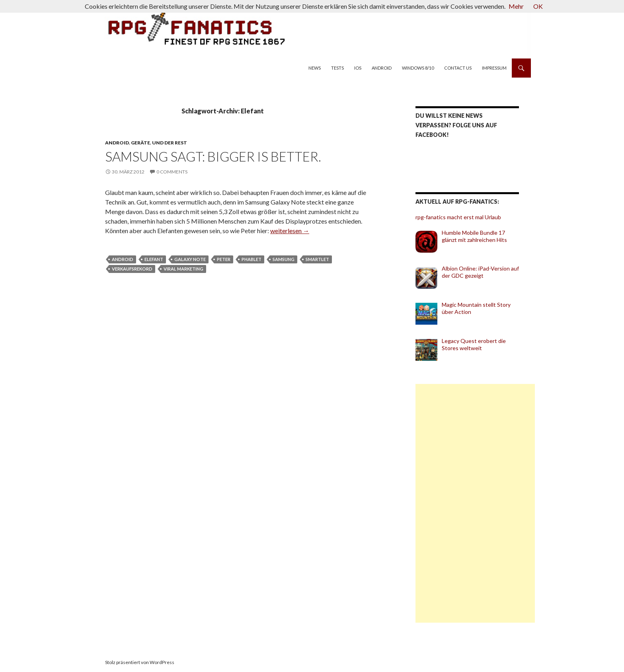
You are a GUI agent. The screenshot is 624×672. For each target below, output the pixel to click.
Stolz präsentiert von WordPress (140, 662)
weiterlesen (290, 231)
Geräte (140, 143)
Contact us (458, 68)
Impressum (494, 68)
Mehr (516, 6)
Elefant (154, 259)
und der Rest (170, 143)
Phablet (252, 259)
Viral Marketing (183, 269)
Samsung (284, 259)
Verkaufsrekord (132, 269)
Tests (337, 68)
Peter (224, 259)
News (315, 68)
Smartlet (317, 259)
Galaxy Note (190, 259)
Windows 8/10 (418, 68)
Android (382, 68)
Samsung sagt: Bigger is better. (213, 156)
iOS (358, 68)
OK (538, 6)
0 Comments (172, 172)
